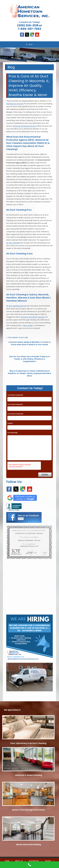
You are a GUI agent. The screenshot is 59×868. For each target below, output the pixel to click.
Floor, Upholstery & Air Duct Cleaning (28, 743)
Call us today (28, 326)
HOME (7, 861)
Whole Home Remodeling (28, 845)
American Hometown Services (24, 126)
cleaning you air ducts (15, 104)
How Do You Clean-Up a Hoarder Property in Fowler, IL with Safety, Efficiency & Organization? (30, 359)
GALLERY (48, 861)
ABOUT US (19, 861)
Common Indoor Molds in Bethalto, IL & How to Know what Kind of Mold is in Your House (30, 344)
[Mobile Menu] (29, 45)
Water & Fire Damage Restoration (28, 810)
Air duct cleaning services (16, 306)
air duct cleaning (13, 243)
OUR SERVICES (34, 861)
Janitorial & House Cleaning (28, 775)
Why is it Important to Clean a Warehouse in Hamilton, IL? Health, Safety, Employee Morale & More (30, 374)
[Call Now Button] (29, 865)
